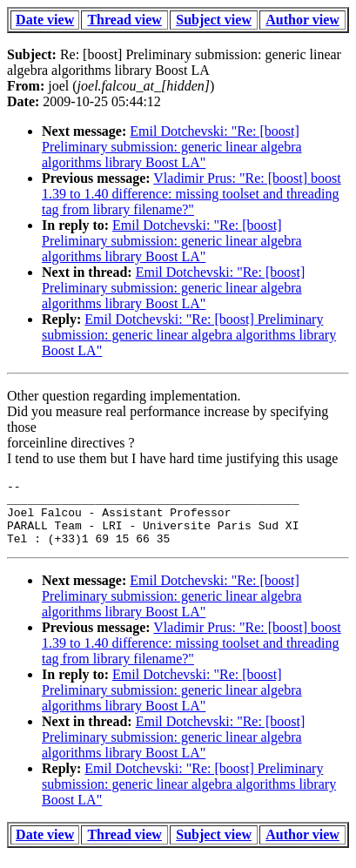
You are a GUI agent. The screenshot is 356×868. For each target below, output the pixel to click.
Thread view (124, 20)
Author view (302, 20)
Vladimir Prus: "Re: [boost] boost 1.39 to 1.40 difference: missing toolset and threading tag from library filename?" (191, 194)
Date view (45, 20)
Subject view (214, 20)
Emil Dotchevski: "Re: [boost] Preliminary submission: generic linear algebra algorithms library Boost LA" (172, 147)
